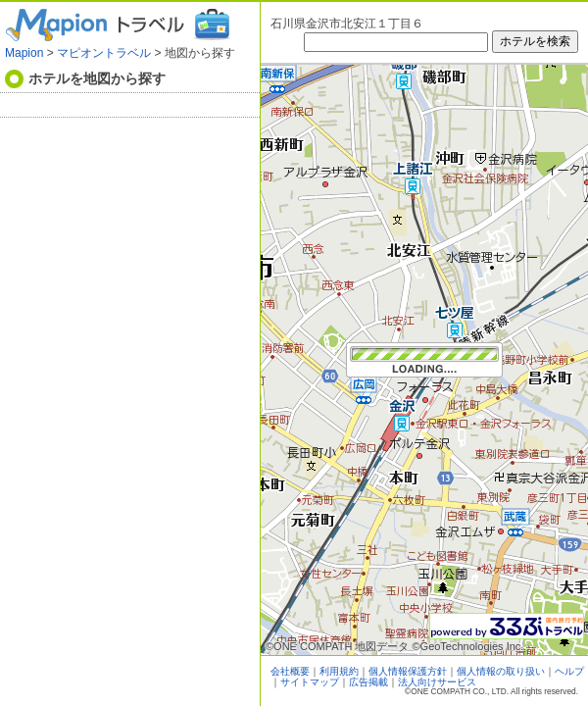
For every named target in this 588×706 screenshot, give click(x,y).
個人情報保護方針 (408, 671)
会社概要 (290, 671)
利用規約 (339, 671)
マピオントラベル (104, 53)
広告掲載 (368, 682)
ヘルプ (569, 671)
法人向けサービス (437, 682)
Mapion (24, 53)
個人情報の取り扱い (501, 671)
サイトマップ (310, 682)
